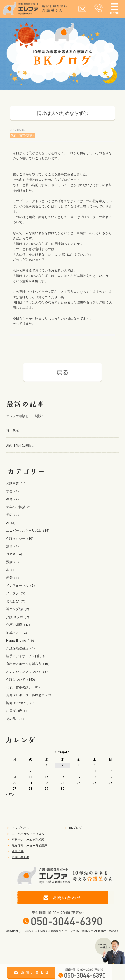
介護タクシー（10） (21, 538)
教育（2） (13, 499)
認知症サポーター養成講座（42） (30, 695)
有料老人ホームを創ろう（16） (29, 664)
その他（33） (16, 719)
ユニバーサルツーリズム (28, 834)
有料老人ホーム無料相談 (28, 840)
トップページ (21, 828)
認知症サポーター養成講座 (29, 846)
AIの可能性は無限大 (20, 445)
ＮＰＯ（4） (15, 554)
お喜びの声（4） (18, 711)
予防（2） (13, 515)
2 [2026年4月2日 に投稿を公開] (62, 765)
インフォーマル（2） (21, 586)
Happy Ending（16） (21, 640)
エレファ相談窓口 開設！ (25, 416)
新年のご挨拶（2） (20, 507)
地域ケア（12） (17, 633)
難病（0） (13, 562)
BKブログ (76, 828)
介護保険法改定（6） (21, 648)
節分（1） (13, 578)
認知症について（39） (22, 703)
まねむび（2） (17, 601)
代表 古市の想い (22, 135)
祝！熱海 (13, 431)
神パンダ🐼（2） (19, 609)
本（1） (12, 570)
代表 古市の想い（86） (24, 687)
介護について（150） (21, 679)
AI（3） (12, 523)
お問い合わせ (21, 857)
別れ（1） (13, 546)
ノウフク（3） (17, 593)
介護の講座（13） (19, 625)
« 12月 (11, 794)
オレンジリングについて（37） (29, 672)
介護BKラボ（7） (19, 617)
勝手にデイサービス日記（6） (28, 656)
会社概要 (18, 851)
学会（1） (13, 491)
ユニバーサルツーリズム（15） (29, 531)
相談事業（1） (17, 484)
